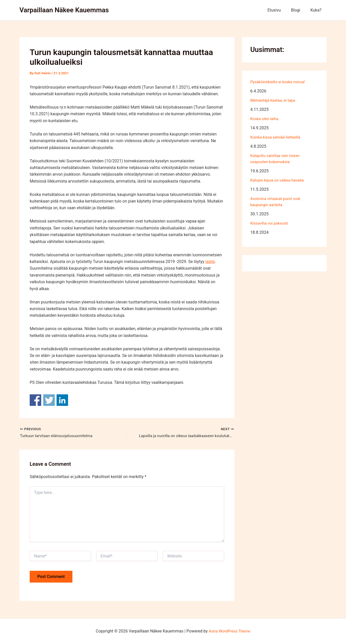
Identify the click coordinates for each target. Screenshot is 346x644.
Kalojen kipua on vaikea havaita (279, 180)
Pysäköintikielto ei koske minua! (279, 82)
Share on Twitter (49, 400)
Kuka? (317, 10)
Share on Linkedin (62, 400)
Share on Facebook (35, 400)
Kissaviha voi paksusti (270, 223)
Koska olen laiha (265, 119)
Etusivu (279, 10)
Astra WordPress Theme (229, 631)
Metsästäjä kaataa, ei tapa (274, 100)
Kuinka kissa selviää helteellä (277, 137)
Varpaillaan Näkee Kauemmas (64, 10)
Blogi (299, 10)
